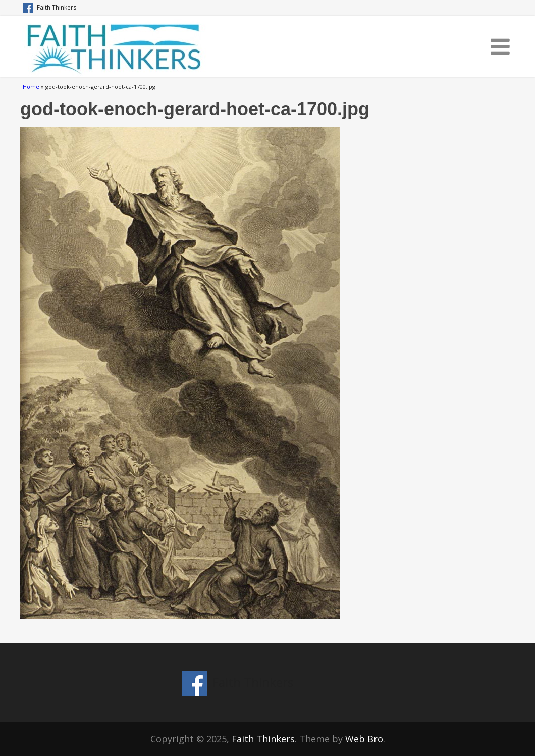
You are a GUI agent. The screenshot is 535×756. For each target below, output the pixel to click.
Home (31, 87)
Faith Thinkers (263, 739)
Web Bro (364, 739)
